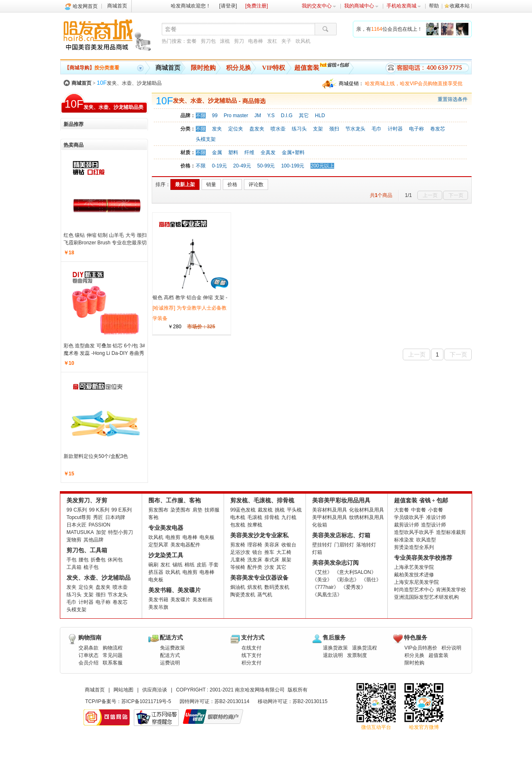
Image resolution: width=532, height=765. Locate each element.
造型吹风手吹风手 (414, 532)
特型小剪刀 (121, 532)
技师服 (212, 510)
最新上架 (185, 184)
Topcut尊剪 (79, 517)
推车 (269, 552)
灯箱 (317, 552)
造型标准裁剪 (451, 532)
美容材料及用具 (330, 510)
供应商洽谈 (155, 690)
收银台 (289, 545)
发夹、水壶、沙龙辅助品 (129, 83)
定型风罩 (158, 545)
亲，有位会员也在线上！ (389, 29)
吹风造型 (426, 540)
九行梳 (289, 517)
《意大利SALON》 (355, 572)
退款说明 (333, 655)
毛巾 (377, 129)
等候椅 (238, 567)
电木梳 (238, 517)
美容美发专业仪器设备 (259, 578)
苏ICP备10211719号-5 (146, 701)
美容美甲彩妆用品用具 (341, 501)
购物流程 (113, 648)
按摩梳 (255, 525)
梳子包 (91, 567)
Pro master (236, 116)
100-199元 (293, 166)
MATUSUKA (80, 532)
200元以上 (322, 166)
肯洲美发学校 (451, 590)
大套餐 (401, 510)
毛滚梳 (255, 517)
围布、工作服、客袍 (175, 501)
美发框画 (202, 600)
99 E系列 (122, 510)
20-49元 (242, 166)
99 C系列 (77, 510)
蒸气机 (265, 595)
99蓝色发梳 (243, 510)
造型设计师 (433, 525)
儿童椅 (238, 560)
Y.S (271, 116)
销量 (211, 184)
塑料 (233, 153)
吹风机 (303, 41)
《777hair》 (325, 587)
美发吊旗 (158, 607)
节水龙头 (355, 129)
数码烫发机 (277, 587)
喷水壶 (278, 129)
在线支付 (251, 648)
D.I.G (287, 116)
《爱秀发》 (353, 587)
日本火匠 (76, 525)
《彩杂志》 (347, 580)
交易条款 (89, 648)
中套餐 (419, 510)
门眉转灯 (344, 545)
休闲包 (115, 560)
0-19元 (219, 166)
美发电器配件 (185, 545)
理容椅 (255, 545)
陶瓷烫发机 (243, 595)
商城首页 (117, 6)
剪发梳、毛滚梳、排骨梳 (262, 501)
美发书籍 (158, 600)
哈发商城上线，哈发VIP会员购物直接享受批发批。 (414, 85)
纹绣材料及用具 (367, 517)
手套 (214, 565)
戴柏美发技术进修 (414, 575)
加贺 (101, 532)
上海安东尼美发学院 (416, 582)
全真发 (268, 153)
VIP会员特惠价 (421, 648)
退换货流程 (365, 648)
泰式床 (272, 560)
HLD (320, 116)
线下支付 (251, 655)
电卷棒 (256, 41)
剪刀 (239, 41)
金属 (217, 153)
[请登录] (228, 6)
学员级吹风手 (409, 517)
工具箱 (74, 567)
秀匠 (98, 517)
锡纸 (177, 565)
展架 (286, 560)
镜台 (257, 552)
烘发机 (255, 587)
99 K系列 (99, 510)
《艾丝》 (322, 572)
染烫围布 (180, 510)
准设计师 (436, 517)
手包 (71, 560)
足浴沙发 (240, 552)
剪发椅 (238, 545)
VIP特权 (274, 68)
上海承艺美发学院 (414, 567)
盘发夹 (257, 129)
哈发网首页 (85, 6)
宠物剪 (74, 540)
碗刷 (153, 565)
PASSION (99, 525)
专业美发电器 (166, 528)
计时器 (395, 129)
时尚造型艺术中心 (414, 590)
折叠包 (98, 560)
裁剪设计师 (406, 525)
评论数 (256, 184)
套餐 (192, 41)
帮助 (434, 6)
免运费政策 (172, 648)
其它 (304, 116)
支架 (318, 129)
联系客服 (113, 663)
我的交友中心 (319, 6)
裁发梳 (265, 510)
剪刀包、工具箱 (87, 550)
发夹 (217, 129)
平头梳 (294, 510)
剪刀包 (208, 41)
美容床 (272, 545)
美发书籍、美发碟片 (175, 590)
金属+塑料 (293, 153)
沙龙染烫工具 (166, 555)
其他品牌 (94, 540)
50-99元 (266, 166)
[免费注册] (257, 6)
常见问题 (113, 655)
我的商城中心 (361, 6)
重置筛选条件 (453, 99)
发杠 (272, 41)
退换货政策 (335, 648)
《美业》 (322, 580)
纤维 (249, 153)
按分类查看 (92, 68)
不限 (201, 116)
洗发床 (255, 560)
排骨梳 (272, 517)
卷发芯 (438, 129)
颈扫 (334, 129)
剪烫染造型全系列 (414, 547)
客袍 (153, 517)
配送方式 (170, 655)
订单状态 (89, 655)
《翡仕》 (371, 580)
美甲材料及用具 (330, 517)
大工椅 (284, 552)
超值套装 (307, 68)
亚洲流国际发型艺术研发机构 (426, 597)
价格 (232, 184)
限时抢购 (203, 68)
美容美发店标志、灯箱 (341, 535)
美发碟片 (180, 600)
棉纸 (190, 565)
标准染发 (404, 540)
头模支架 (206, 139)
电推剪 (173, 537)
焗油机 (238, 587)
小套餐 (436, 510)
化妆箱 (320, 525)
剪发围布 (158, 510)
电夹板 (207, 537)
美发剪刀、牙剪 (87, 501)
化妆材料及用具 (367, 510)
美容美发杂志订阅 (335, 563)
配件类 (255, 567)
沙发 (269, 567)
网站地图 (123, 690)
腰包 (84, 560)
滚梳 (225, 41)
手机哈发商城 (404, 6)
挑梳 (280, 510)
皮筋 (202, 565)
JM (258, 116)
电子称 (416, 129)
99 (215, 116)
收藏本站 (460, 6)
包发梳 (238, 525)
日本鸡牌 (115, 517)
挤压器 (156, 572)
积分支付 (251, 663)
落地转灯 (366, 545)
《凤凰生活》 (327, 595)
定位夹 (236, 129)
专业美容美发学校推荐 (423, 558)
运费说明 (170, 663)
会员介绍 (89, 663)
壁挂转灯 (322, 545)
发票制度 (357, 655)
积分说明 (451, 648)
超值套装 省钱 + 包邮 (421, 501)
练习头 (299, 129)
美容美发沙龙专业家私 (259, 535)
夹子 (286, 41)
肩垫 (197, 510)
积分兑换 (239, 68)
